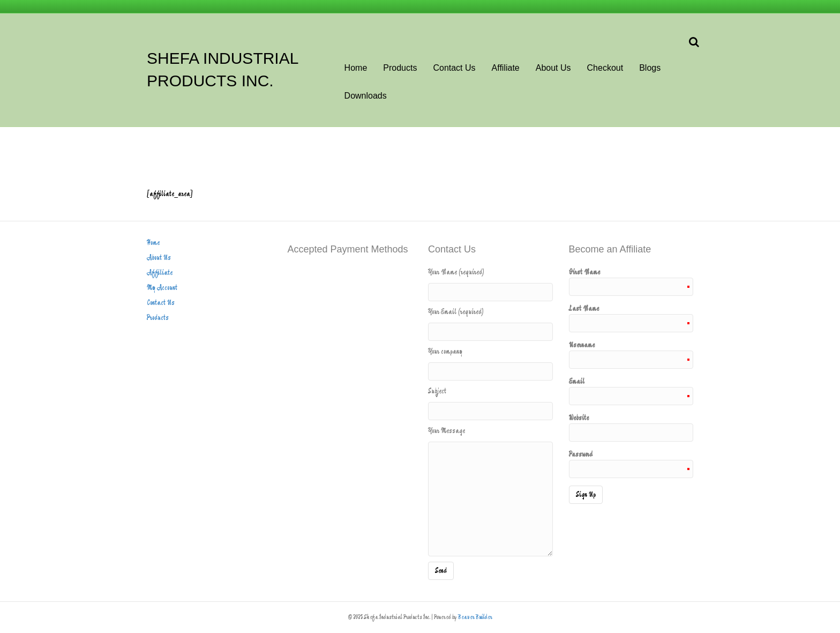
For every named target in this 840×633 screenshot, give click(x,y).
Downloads (366, 96)
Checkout (605, 68)
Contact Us (454, 68)
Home (356, 68)
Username (631, 354)
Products (400, 68)
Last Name (631, 318)
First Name (631, 281)
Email (631, 391)
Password (631, 464)
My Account (162, 288)
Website (631, 427)
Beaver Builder (475, 617)
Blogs (650, 68)
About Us (553, 68)
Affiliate (506, 68)
